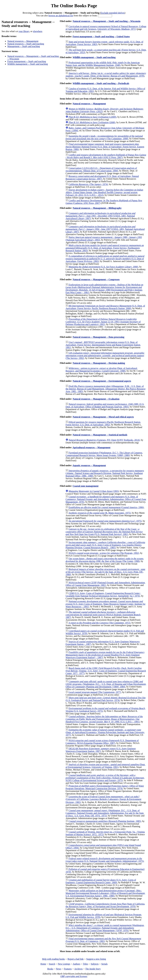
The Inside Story (93, 969)
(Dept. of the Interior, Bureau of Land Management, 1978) (106, 75)
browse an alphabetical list (61, 16)
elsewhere (38, 31)
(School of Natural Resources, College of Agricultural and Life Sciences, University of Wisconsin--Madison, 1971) (106, 28)
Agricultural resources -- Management (91, 447)
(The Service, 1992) (105, 356)
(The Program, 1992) (104, 553)
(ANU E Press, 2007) (106, 156)
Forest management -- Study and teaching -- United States (101, 37)
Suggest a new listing (96, 959)
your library (24, 31)
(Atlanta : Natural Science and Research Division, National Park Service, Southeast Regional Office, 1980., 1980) (105, 473)
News (59, 969)
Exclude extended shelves (113, 13)
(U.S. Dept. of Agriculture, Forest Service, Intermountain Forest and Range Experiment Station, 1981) (103, 345)
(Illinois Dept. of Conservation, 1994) (101, 169)
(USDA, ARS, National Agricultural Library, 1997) (101, 216)
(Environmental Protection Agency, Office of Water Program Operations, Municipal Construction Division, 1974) (105, 787)
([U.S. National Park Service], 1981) (104, 532)
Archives (78, 969)
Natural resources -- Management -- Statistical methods (100, 435)
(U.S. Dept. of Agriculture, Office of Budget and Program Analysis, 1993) (105, 405)
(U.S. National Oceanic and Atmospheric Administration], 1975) (105, 860)
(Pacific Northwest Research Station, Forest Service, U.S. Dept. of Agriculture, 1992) (103, 423)
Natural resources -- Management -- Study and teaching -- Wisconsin (107, 21)
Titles (85, 964)
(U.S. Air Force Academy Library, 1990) (103, 267)
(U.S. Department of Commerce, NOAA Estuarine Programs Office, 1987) (102, 742)
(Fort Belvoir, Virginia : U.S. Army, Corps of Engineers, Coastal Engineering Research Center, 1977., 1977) (106, 671)
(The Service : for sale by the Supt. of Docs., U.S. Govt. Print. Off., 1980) (105, 572)
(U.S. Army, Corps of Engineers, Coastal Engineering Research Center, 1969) (101, 881)
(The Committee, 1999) (104, 137)
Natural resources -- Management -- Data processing (98, 337)
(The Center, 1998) (105, 560)
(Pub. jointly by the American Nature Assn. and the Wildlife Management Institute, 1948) (103, 64)
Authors (76, 964)
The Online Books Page (74, 6)
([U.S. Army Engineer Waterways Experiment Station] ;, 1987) (105, 655)
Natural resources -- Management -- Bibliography (97, 208)
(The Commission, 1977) (95, 692)
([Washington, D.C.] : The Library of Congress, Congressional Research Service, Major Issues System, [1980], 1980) (104, 454)
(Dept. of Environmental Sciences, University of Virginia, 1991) (106, 766)
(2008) (92, 122)
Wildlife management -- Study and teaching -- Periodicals (101, 83)
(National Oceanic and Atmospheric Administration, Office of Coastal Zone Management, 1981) (106, 584)
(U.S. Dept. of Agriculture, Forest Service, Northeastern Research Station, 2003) (105, 248)
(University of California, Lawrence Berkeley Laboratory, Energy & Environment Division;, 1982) (103, 799)
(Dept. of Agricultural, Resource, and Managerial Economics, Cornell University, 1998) (102, 370)
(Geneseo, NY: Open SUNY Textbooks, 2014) (104, 440)
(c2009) (92, 117)
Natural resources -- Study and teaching (26, 44)
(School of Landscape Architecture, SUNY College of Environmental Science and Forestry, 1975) (105, 778)
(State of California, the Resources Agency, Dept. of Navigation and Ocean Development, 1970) (105, 905)
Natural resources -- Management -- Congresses (96, 279)
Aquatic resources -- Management (89, 465)
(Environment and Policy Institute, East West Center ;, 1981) (104, 289)
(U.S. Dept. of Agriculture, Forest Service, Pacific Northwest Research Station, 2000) (105, 307)
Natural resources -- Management (23, 41)
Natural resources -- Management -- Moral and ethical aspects (103, 417)
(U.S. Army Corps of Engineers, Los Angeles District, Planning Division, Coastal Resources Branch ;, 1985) (105, 545)
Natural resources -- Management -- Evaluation (96, 399)
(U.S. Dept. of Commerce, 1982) (103, 940)
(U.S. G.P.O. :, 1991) (104, 719)
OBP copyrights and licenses (74, 976)
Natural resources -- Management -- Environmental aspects (102, 381)
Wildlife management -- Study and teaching (28, 64)
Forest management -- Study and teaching (27, 61)
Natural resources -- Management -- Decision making (99, 363)
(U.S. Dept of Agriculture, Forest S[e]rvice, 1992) (105, 259)
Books (50, 969)
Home (43, 964)
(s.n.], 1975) (105, 521)
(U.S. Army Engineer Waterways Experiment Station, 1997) (101, 750)
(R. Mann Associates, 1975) (100, 513)
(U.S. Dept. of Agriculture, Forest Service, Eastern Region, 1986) (105, 147)
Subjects (95, 964)
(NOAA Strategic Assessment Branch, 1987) (103, 615)
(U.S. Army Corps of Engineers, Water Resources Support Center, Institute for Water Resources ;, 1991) (106, 604)
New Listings (64, 964)
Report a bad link (76, 959)
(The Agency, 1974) (88, 184)
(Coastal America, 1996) (106, 507)
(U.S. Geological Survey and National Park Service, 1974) (106, 699)
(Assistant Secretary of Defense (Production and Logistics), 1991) (103, 322)
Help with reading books (53, 959)
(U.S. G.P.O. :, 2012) (104, 192)
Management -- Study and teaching (24, 46)
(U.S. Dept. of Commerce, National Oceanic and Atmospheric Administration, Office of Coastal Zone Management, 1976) (106, 499)
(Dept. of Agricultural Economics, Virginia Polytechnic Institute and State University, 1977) (105, 732)
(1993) (94, 491)
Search (52, 964)
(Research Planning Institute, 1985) (105, 821)
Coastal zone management (86, 486)
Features (68, 969)
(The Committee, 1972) (100, 623)
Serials (104, 964)
